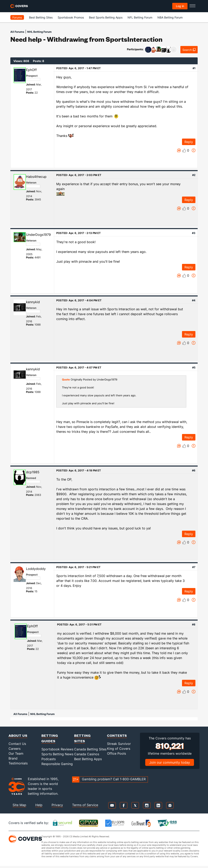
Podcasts (49, 759)
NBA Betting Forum (170, 17)
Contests (117, 735)
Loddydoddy (36, 569)
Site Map (19, 805)
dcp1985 (33, 472)
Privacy (57, 805)
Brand (13, 758)
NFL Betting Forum (140, 17)
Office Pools (116, 753)
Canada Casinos (87, 754)
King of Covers (119, 749)
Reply (189, 142)
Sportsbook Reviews (57, 749)
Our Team (16, 753)
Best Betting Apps (88, 759)
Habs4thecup (36, 177)
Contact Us (17, 744)
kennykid (33, 302)
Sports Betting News (57, 754)
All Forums (17, 32)
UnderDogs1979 (38, 235)
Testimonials (18, 763)
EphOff (31, 70)
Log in (180, 6)
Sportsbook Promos (71, 17)
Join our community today (170, 762)
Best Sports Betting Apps (106, 17)
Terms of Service (85, 805)
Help (39, 805)
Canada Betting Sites (90, 749)
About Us (18, 735)
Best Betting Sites (41, 17)
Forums (17, 17)
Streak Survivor (119, 744)
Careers (15, 749)
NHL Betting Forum (39, 32)
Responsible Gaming (57, 764)
